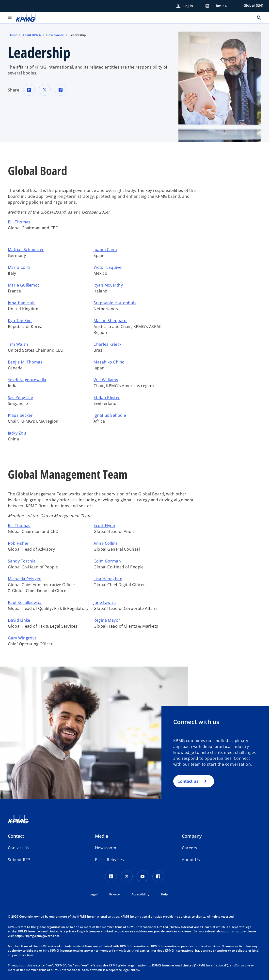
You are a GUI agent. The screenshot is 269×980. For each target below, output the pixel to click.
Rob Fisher (18, 543)
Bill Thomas (19, 222)
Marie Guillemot (24, 285)
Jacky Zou (17, 433)
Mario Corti (19, 267)
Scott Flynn (104, 526)
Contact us (188, 781)
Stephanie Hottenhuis (115, 303)
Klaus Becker (20, 415)
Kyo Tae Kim (20, 321)
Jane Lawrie (105, 602)
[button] (19, 860)
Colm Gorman (107, 561)
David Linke (19, 620)
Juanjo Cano (105, 250)
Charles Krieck (107, 344)
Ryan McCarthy (108, 285)
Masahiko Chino (109, 362)
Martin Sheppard (110, 321)
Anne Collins (106, 543)
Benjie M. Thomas (25, 362)
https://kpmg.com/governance (37, 936)
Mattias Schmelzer (26, 250)
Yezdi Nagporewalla (27, 380)
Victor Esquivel (108, 267)
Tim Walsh (18, 344)
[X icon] (127, 876)
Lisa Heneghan (108, 579)
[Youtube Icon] (142, 876)
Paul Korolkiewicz (25, 602)
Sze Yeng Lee (20, 398)
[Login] (184, 6)
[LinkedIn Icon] (111, 876)
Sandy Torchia (22, 561)
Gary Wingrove (22, 638)
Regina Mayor (107, 620)
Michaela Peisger (24, 579)
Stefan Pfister (107, 398)
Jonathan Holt (21, 303)
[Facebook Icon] (158, 876)
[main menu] (10, 18)
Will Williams (106, 380)
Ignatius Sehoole (110, 415)
